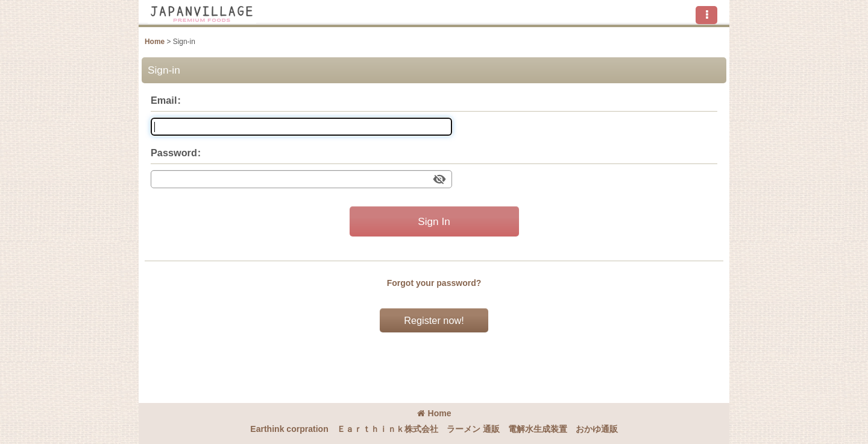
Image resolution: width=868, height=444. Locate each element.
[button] (706, 15)
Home (434, 413)
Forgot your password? (434, 283)
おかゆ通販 (597, 429)
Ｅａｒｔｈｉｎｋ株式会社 (388, 429)
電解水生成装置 (538, 429)
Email (164, 100)
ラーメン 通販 (473, 429)
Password (174, 153)
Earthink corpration (289, 429)
